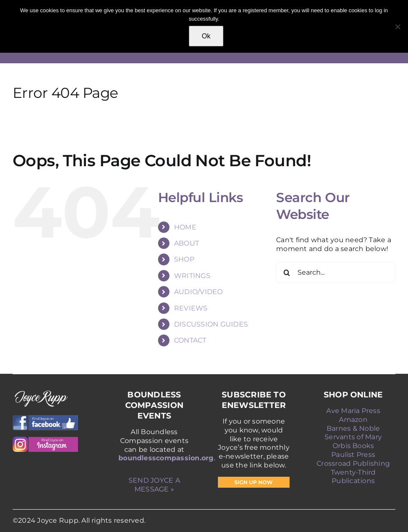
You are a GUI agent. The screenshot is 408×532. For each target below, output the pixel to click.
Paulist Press (353, 455)
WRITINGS (192, 276)
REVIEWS (191, 308)
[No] (397, 27)
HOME (185, 227)
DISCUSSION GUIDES (211, 324)
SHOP (184, 259)
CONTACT (190, 340)
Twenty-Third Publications (353, 477)
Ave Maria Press (353, 411)
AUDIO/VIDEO (199, 292)
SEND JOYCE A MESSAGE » (154, 485)
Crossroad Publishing (353, 463)
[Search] (287, 273)
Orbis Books (353, 446)
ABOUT (187, 243)
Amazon (353, 420)
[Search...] (336, 273)
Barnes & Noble (353, 428)
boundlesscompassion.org (166, 458)
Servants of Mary (353, 437)
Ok (206, 36)
